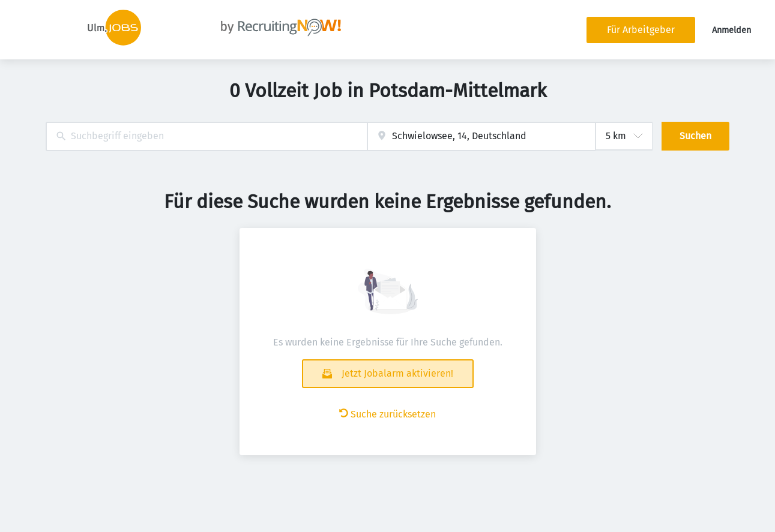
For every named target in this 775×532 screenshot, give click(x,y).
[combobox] (207, 136)
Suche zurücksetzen (387, 414)
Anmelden (731, 30)
